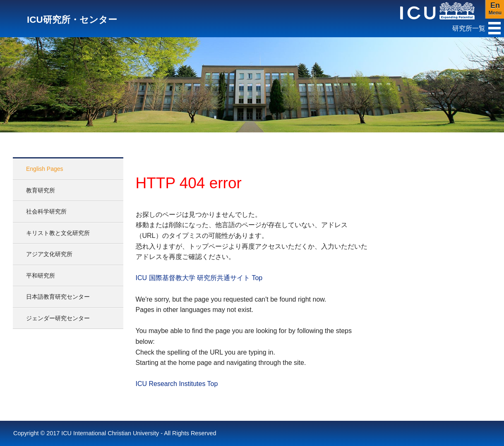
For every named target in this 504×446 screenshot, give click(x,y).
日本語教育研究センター (58, 297)
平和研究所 (41, 276)
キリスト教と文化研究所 (58, 233)
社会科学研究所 (46, 211)
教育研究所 (41, 190)
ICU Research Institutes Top (177, 384)
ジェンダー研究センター (58, 318)
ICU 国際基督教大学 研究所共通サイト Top (199, 278)
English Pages (45, 169)
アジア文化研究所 (49, 254)
